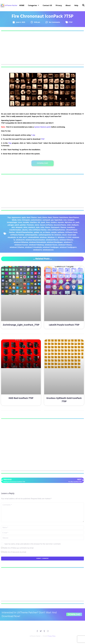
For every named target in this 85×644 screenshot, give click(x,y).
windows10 (20, 240)
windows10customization (35, 240)
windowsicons (48, 250)
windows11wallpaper (51, 247)
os (74, 222)
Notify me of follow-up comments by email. (18, 548)
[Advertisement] (42, 49)
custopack (46, 220)
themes (63, 227)
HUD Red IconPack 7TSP (21, 398)
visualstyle (12, 237)
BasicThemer (74, 217)
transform (71, 227)
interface (33, 222)
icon (65, 220)
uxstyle (54, 232)
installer (26, 222)
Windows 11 (52, 237)
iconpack (71, 220)
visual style (72, 235)
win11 (25, 237)
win (21, 237)
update (36, 232)
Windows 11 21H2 (65, 237)
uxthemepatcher (31, 235)
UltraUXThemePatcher (24, 232)
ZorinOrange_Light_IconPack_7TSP (21, 325)
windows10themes (21, 242)
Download (42, 163)
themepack (55, 227)
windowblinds (34, 237)
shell (69, 225)
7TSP (71, 22)
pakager (11, 225)
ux (41, 232)
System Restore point (43, 127)
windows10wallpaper (55, 242)
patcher (23, 225)
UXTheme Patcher (17, 235)
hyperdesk (58, 220)
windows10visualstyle (37, 242)
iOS (39, 222)
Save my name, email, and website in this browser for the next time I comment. (33, 544)
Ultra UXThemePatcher (56, 230)
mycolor (61, 222)
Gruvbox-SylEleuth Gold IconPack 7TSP (64, 400)
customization (36, 220)
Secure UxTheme (46, 225)
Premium (30, 225)
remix (37, 225)
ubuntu (25, 230)
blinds (14, 220)
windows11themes (17, 247)
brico (19, 220)
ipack (43, 222)
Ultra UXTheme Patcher (38, 230)
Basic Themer (32, 217)
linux (48, 222)
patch (17, 225)
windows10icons (52, 240)
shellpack (75, 225)
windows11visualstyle (33, 247)
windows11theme (65, 245)
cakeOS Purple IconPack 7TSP (64, 325)
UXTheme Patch (71, 232)
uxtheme (61, 232)
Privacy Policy (52, 636)
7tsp (10, 143)
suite (42, 227)
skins (25, 227)
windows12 (38, 250)
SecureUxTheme (60, 225)
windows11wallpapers (68, 247)
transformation (15, 230)
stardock (32, 227)
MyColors (68, 222)
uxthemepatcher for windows (50, 235)
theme (48, 227)
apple (24, 217)
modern (54, 222)
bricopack (26, 220)
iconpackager (12, 222)
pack (77, 222)
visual (64, 235)
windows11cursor (21, 245)
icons (20, 222)
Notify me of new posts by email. (15, 552)
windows (43, 237)
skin (13, 227)
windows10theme (66, 240)
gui (52, 220)
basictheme (64, 217)
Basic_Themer (53, 217)
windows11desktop (36, 245)
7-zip (33, 135)
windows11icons (51, 245)
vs (17, 237)
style (38, 227)
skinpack (19, 227)
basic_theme (42, 217)
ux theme (46, 232)
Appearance (16, 217)
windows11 (68, 242)
